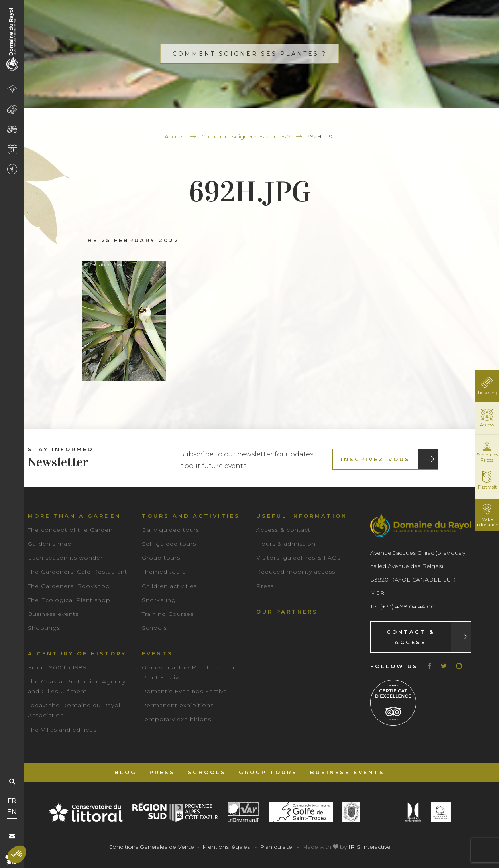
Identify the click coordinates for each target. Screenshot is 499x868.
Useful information (302, 516)
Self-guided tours (169, 544)
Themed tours (164, 572)
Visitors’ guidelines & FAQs (298, 558)
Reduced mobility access (296, 572)
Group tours (161, 558)
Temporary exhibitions (177, 719)
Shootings (44, 628)
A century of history (77, 653)
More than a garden (74, 516)
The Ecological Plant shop (69, 600)
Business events (53, 614)
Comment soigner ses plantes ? (246, 136)
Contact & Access (411, 637)
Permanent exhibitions (178, 705)
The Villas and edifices (62, 730)
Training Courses (168, 614)
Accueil (175, 136)
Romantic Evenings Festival (185, 691)
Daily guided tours (171, 530)
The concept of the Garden (70, 530)
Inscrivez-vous (375, 459)
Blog (126, 772)
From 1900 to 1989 (57, 667)
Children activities (169, 586)
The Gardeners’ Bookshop (69, 586)
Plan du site (276, 847)
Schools (154, 628)
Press (265, 586)
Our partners (287, 612)
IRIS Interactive (369, 847)
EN (12, 812)
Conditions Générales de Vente (151, 847)
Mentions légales (226, 847)
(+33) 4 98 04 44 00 (408, 606)
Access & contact (283, 530)
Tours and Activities (191, 516)
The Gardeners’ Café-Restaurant (78, 572)
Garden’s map (50, 544)
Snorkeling (159, 600)
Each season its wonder (65, 558)
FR (12, 801)
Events (157, 653)
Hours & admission (286, 544)
